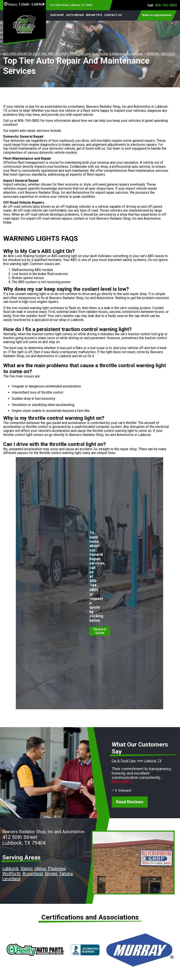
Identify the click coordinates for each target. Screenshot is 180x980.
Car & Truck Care (124, 761)
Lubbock (10, 868)
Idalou (40, 868)
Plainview (57, 868)
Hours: (24, 4)
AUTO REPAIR (75, 15)
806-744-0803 (166, 5)
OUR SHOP (57, 15)
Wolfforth (11, 874)
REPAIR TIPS (94, 15)
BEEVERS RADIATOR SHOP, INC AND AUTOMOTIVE (39, 54)
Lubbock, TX (153, 761)
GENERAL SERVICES (161, 54)
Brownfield (33, 874)
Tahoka (66, 874)
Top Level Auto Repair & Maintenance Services (110, 54)
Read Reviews (130, 802)
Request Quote (100, 631)
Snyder (51, 874)
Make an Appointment (157, 15)
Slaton (26, 868)
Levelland (11, 879)
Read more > (122, 782)
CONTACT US (113, 15)
